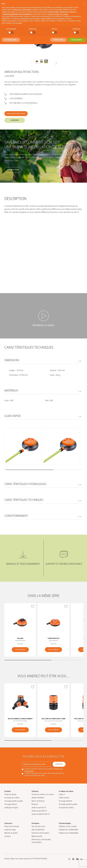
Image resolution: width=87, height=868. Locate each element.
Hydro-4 (62, 794)
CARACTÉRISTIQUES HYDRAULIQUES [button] (25, 484)
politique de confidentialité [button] (22, 10)
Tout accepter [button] (76, 40)
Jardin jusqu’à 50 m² (39, 808)
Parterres (35, 804)
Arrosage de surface (12, 798)
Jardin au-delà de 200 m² (41, 814)
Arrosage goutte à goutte (14, 801)
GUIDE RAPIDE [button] (13, 416)
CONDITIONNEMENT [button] (16, 516)
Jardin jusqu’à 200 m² (39, 811)
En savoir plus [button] (11, 40)
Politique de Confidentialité (68, 833)
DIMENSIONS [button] (12, 360)
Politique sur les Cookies (68, 826)
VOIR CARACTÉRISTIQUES (16, 114)
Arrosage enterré (11, 804)
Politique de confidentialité (68, 830)
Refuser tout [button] (58, 40)
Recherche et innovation (40, 833)
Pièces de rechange (12, 826)
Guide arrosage (10, 830)
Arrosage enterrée (65, 801)
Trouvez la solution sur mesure (43, 794)
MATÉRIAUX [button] (11, 391)
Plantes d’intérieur (38, 798)
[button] (56, 63)
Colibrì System (64, 798)
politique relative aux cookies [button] (58, 14)
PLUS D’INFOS (20, 650)
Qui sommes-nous (38, 826)
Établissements (37, 836)
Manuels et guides (11, 833)
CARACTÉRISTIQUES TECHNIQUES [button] (24, 500)
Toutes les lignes (10, 794)
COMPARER (15, 120)
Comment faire (13, 170)
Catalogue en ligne (11, 808)
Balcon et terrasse (38, 801)
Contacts (8, 836)
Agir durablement (38, 830)
